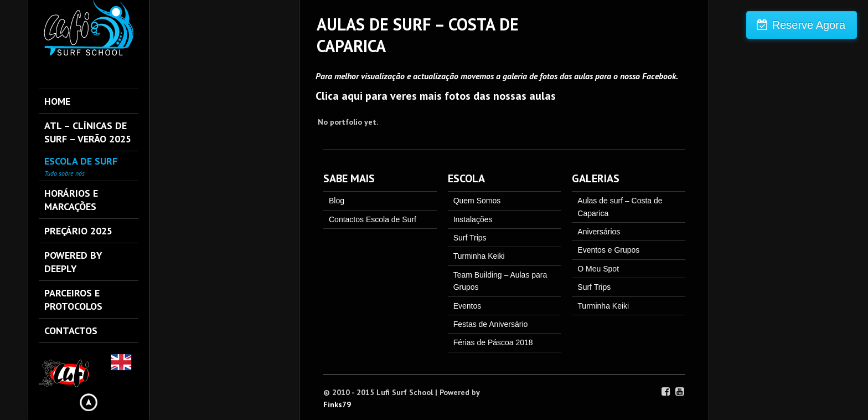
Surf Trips (470, 238)
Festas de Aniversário (491, 324)
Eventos (467, 306)
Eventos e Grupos (608, 250)
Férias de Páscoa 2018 (493, 342)
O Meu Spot (598, 269)
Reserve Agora (809, 25)
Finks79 (337, 404)
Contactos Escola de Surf (373, 219)
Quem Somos (477, 201)
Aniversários (599, 232)
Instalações (473, 219)
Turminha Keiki (479, 256)
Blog (337, 201)
